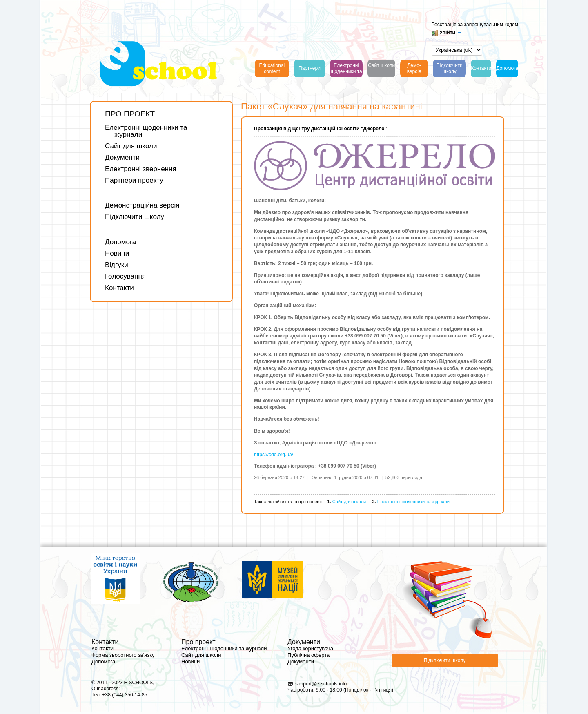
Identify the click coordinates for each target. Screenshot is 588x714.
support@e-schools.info (321, 684)
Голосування (125, 276)
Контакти (119, 288)
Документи (122, 157)
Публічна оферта (308, 655)
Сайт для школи (131, 146)
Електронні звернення (141, 169)
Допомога (120, 242)
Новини (117, 253)
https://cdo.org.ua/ (274, 455)
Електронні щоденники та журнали (146, 131)
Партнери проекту (134, 180)
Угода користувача (310, 648)
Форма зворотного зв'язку (123, 655)
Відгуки (117, 265)
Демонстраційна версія (142, 205)
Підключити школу (135, 217)
